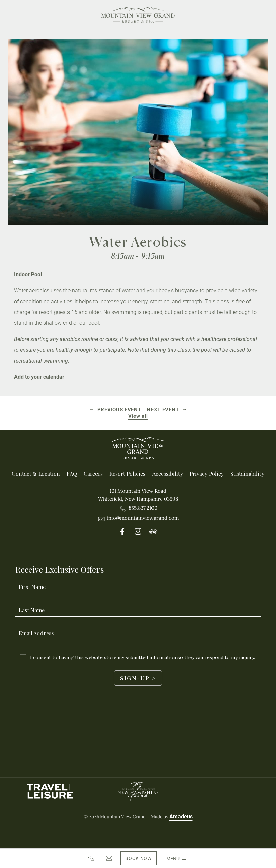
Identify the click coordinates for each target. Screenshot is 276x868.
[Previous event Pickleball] (116, 410)
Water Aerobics (138, 242)
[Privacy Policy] (207, 474)
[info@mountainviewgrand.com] (109, 858)
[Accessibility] (168, 474)
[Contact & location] (36, 474)
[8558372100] (91, 858)
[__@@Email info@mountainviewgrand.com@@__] (143, 518)
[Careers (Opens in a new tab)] (93, 474)
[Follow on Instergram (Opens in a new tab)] (138, 532)
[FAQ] (72, 474)
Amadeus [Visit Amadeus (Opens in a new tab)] (181, 817)
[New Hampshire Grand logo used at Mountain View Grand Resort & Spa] (138, 791)
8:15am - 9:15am (138, 256)
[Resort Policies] (127, 474)
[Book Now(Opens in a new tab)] (139, 858)
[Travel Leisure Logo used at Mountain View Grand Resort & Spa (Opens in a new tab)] (50, 791)
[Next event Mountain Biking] (167, 410)
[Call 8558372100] (143, 508)
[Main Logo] (138, 16)
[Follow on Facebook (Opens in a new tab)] (122, 532)
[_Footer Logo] (138, 449)
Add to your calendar (39, 377)
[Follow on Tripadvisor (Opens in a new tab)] (154, 532)
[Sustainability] (247, 474)
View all (138, 416)
